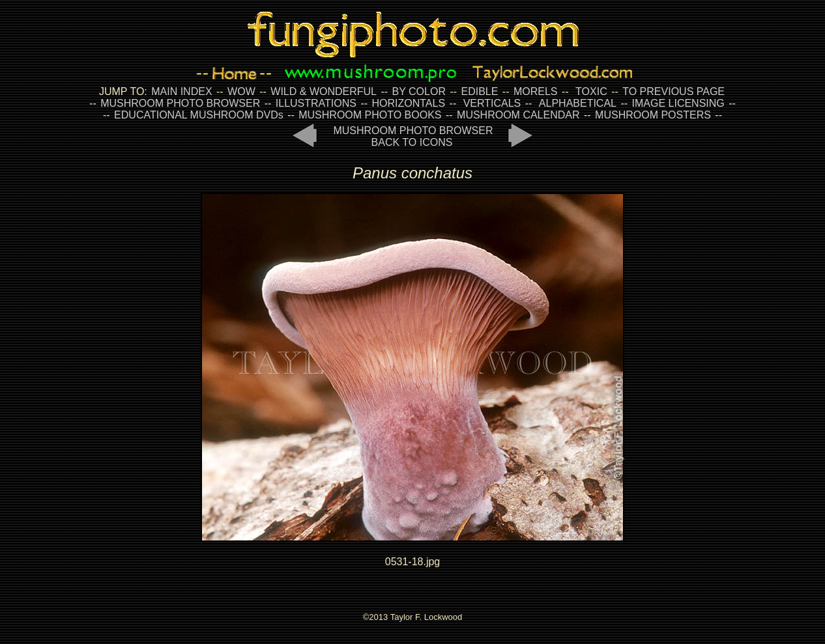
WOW (241, 91)
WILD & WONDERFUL (324, 91)
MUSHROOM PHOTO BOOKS (370, 115)
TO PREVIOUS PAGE (673, 91)
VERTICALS (492, 103)
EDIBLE (479, 91)
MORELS (536, 91)
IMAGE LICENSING (677, 103)
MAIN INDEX (181, 91)
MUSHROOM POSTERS (653, 115)
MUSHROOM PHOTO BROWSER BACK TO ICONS (413, 136)
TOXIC (591, 91)
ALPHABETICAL (578, 103)
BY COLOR (419, 91)
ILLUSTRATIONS (316, 103)
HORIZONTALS (409, 103)
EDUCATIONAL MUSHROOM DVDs (199, 115)
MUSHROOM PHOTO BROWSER (180, 103)
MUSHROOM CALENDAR (518, 115)
